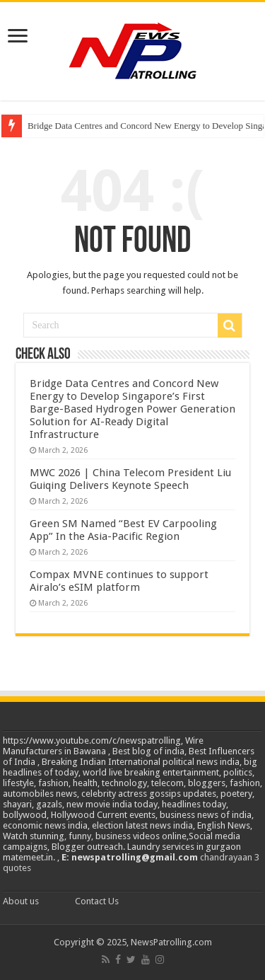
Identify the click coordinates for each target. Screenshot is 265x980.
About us (21, 901)
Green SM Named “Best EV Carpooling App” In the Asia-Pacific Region (123, 530)
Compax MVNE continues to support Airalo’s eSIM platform (119, 581)
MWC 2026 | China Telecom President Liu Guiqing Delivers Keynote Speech (130, 479)
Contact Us (97, 901)
